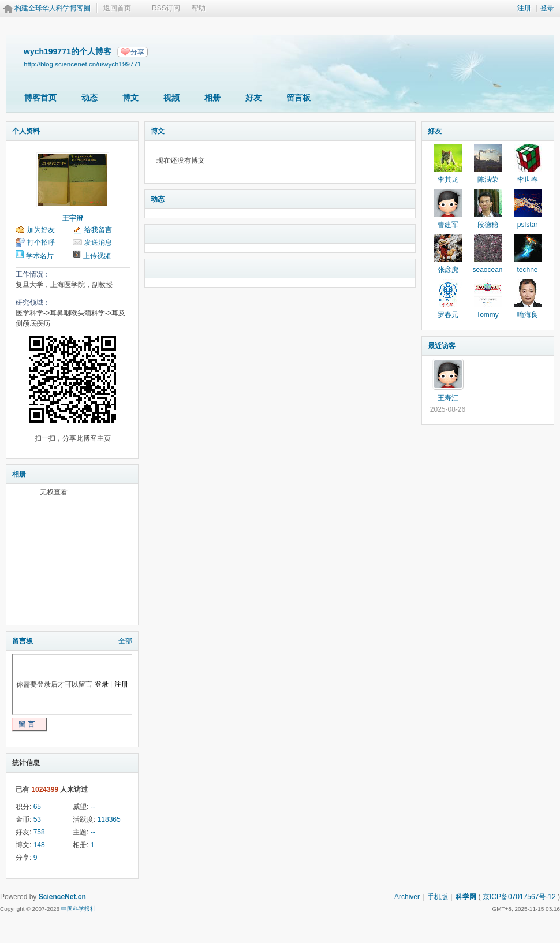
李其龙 (448, 180)
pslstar (527, 225)
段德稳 (488, 225)
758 (39, 832)
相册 (212, 98)
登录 (547, 8)
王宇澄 (73, 218)
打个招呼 (41, 243)
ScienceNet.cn (62, 897)
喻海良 (528, 315)
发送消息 (98, 243)
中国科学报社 (79, 909)
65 (37, 807)
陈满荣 (488, 180)
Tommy (488, 315)
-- (93, 807)
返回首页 (117, 8)
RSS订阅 (166, 8)
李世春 (528, 180)
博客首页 (40, 98)
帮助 (199, 8)
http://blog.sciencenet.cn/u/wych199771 (82, 64)
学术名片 (40, 256)
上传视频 (97, 256)
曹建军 (448, 225)
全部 (125, 641)
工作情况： (33, 274)
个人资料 (26, 131)
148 (39, 845)
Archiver (407, 897)
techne (527, 270)
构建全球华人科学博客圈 (53, 8)
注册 (524, 8)
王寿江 (448, 398)
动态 (89, 98)
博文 (130, 98)
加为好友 (41, 230)
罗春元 (448, 315)
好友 (253, 98)
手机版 (438, 897)
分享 (137, 52)
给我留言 (98, 230)
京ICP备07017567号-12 (519, 897)
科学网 (466, 897)
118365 (109, 819)
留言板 (298, 98)
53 (37, 819)
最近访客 (442, 346)
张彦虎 (448, 270)
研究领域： (33, 303)
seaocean (487, 270)
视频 (171, 98)
